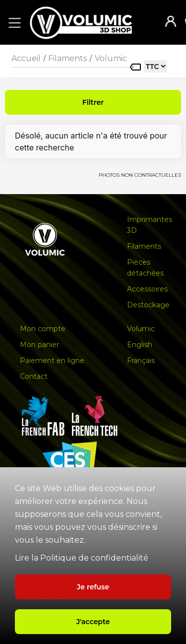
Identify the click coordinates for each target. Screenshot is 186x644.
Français (141, 360)
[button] (13, 22)
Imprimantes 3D (150, 225)
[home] (91, 23)
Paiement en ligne (52, 360)
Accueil (26, 58)
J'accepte (93, 622)
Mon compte (43, 329)
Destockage (148, 305)
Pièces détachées (145, 268)
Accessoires (147, 289)
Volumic (111, 58)
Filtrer (93, 102)
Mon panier (39, 345)
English (140, 345)
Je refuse (93, 587)
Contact (34, 376)
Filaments (67, 58)
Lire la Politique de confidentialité (82, 558)
